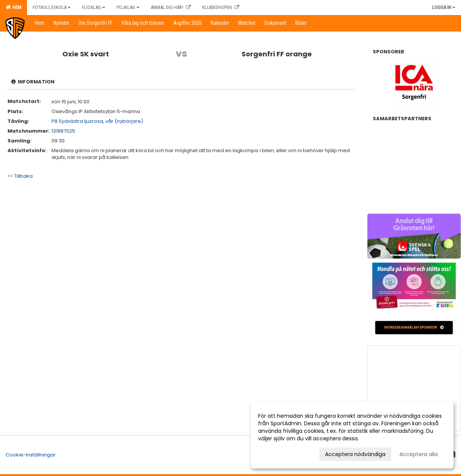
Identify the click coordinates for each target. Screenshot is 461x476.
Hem (14, 7)
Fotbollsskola (52, 7)
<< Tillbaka (20, 176)
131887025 (63, 131)
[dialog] (352, 435)
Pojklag (128, 7)
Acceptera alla (419, 454)
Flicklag (94, 7)
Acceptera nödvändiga (355, 454)
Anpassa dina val (280, 453)
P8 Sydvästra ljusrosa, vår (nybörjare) (97, 121)
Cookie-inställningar (31, 455)
